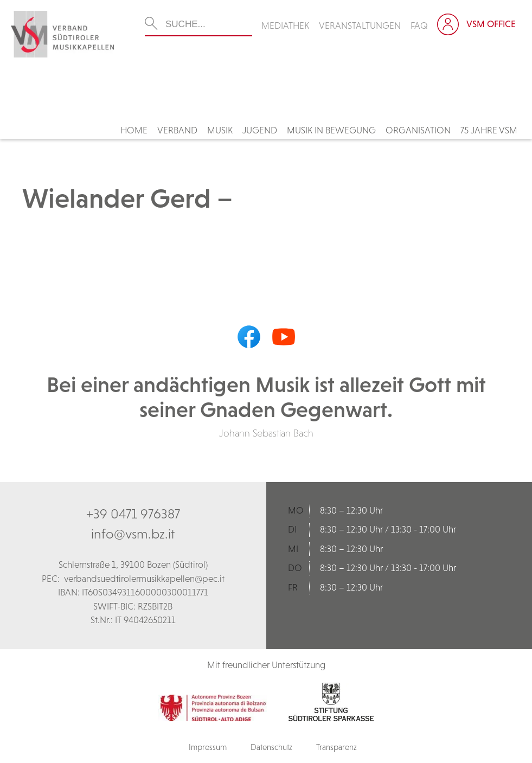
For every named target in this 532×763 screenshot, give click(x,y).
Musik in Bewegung (331, 130)
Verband (177, 130)
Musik (220, 130)
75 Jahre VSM (489, 130)
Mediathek (285, 25)
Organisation (418, 130)
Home (134, 130)
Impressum (208, 747)
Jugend (260, 130)
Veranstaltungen (360, 25)
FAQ (419, 25)
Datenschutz (271, 747)
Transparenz (336, 747)
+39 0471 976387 (133, 514)
